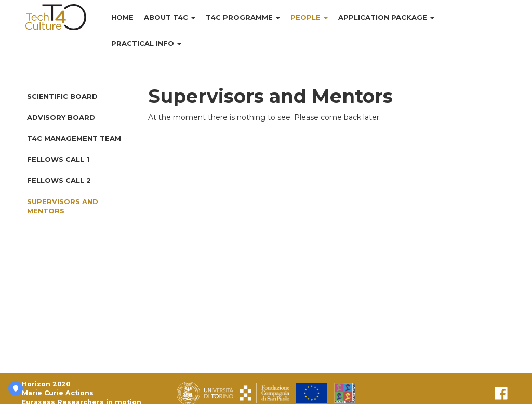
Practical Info (146, 43)
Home (122, 17)
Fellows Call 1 (58, 159)
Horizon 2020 (46, 384)
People (309, 17)
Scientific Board (62, 96)
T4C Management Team (74, 138)
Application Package (386, 17)
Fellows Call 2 (59, 180)
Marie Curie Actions (58, 393)
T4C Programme (243, 17)
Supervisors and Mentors (63, 206)
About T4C (170, 17)
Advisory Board (61, 117)
